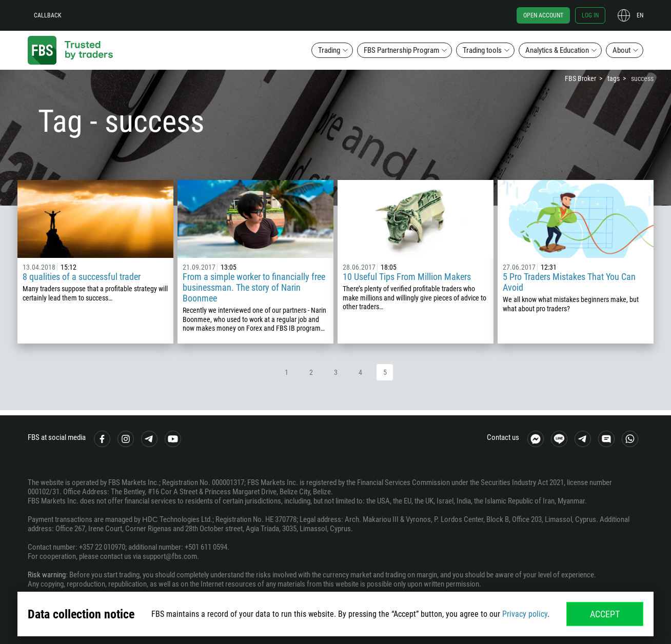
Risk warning (47, 575)
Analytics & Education (557, 50)
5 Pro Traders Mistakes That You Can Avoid (569, 282)
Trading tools (482, 50)
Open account (543, 15)
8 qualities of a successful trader (82, 277)
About (621, 50)
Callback (48, 15)
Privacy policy (525, 614)
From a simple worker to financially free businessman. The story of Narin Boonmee (254, 287)
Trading (329, 50)
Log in (590, 15)
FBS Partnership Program (401, 50)
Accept (605, 614)
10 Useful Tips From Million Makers (407, 277)
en (640, 15)
